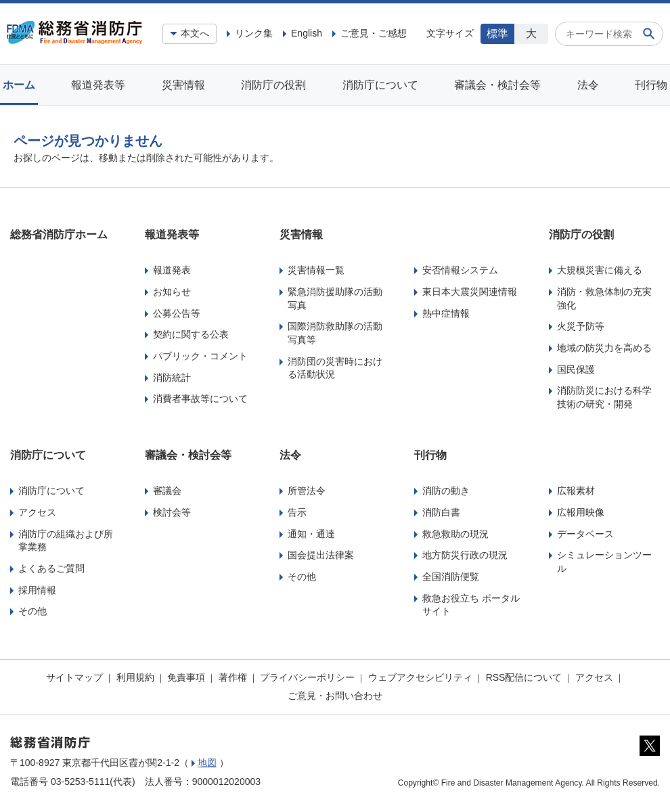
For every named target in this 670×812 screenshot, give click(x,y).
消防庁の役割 (273, 85)
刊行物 (651, 85)
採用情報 (37, 590)
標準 (497, 33)
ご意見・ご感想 (374, 33)
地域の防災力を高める (604, 348)
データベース (585, 534)
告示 (297, 512)
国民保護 (576, 369)
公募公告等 (177, 313)
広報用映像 (581, 512)
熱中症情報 (446, 313)
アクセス (37, 512)
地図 (207, 763)
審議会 (167, 491)
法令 (588, 85)
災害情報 (183, 85)
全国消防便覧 (451, 577)
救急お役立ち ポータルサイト (471, 605)
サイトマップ (74, 677)
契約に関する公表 (191, 334)
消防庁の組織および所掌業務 (66, 541)
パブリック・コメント (200, 356)
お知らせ (172, 292)
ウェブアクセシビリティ (420, 677)
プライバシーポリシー (307, 677)
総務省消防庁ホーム (59, 234)
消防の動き (446, 491)
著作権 (233, 677)
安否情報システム (460, 270)
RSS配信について (524, 677)
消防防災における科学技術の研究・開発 (604, 397)
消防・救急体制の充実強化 (604, 298)
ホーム (19, 85)
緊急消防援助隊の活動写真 (335, 298)
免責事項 (186, 677)
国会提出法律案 (321, 555)
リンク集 (254, 33)
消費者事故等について (200, 399)
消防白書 (441, 512)
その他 (32, 611)
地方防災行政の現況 (465, 555)
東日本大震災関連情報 (470, 292)
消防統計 (172, 378)
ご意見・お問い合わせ (335, 696)
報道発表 (172, 270)
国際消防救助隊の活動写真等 (335, 333)
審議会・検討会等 (497, 85)
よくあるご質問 (51, 568)
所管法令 (307, 491)
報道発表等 (98, 85)
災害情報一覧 (316, 270)
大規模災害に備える (600, 270)
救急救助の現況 (455, 534)
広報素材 (576, 491)
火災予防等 (581, 326)
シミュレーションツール (604, 562)
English (307, 33)
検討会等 (172, 512)
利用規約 (135, 677)
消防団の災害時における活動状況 (335, 368)
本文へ (195, 33)
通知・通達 (311, 534)
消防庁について (380, 85)
